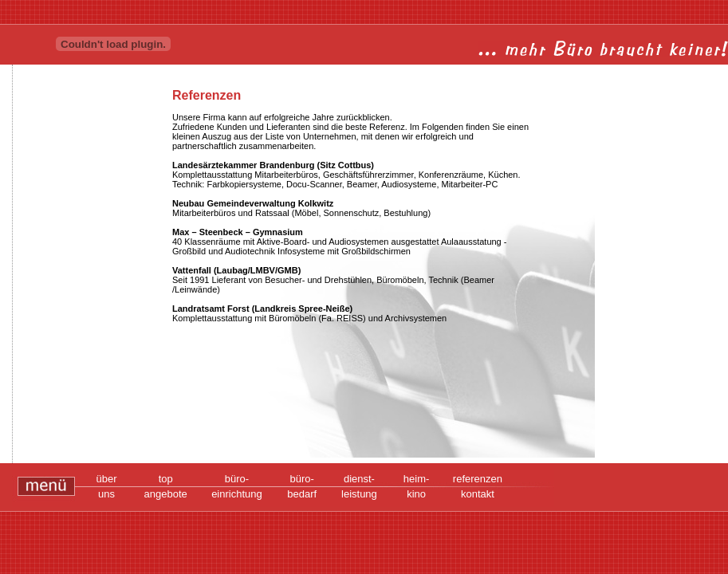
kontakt (478, 494)
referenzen (478, 479)
